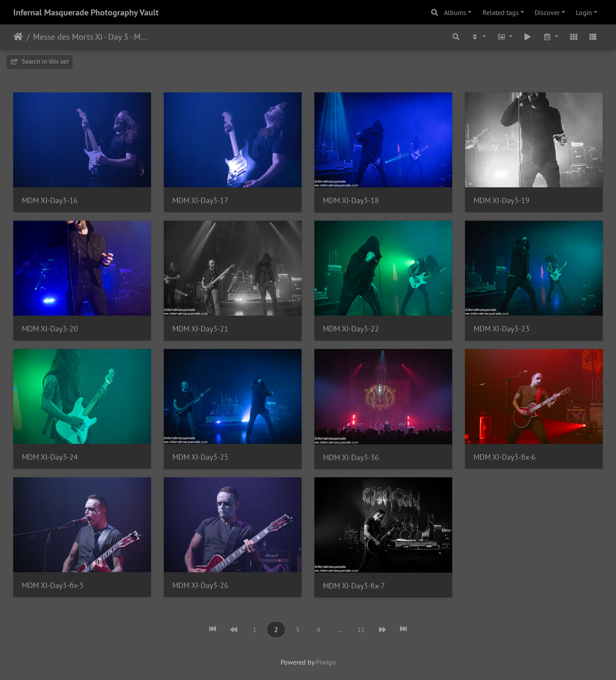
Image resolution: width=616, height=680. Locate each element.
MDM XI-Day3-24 (50, 457)
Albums (455, 12)
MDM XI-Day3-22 (351, 329)
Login (584, 12)
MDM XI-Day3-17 (200, 200)
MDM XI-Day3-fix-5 (53, 585)
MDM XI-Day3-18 (351, 200)
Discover (547, 12)
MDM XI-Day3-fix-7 (354, 586)
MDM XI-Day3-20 (50, 329)
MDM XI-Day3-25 (200, 457)
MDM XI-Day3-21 (200, 329)
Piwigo (326, 662)
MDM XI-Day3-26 (200, 585)
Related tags (501, 12)
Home (18, 37)
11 (361, 630)
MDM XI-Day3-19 (502, 200)
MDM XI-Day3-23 (502, 329)
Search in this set (40, 61)
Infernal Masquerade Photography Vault (86, 12)
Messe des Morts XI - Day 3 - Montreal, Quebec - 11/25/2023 (92, 37)
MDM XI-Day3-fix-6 (505, 457)
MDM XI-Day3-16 (50, 200)
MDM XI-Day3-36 (351, 457)
